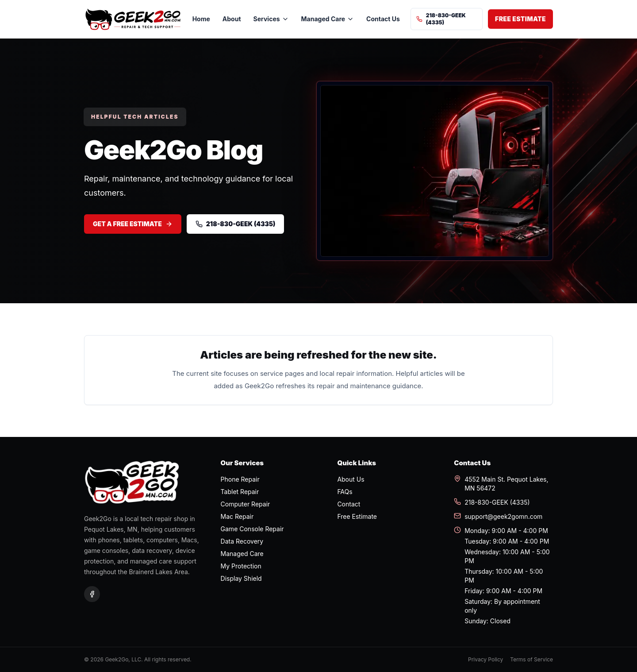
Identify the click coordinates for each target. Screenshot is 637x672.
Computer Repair (246, 504)
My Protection (241, 566)
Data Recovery (242, 541)
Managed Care (242, 554)
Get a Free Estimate (133, 224)
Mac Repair (237, 516)
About (232, 19)
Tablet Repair (240, 492)
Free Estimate (520, 19)
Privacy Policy (485, 659)
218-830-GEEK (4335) (441, 19)
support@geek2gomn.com (498, 516)
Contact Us (383, 19)
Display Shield (241, 578)
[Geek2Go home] (133, 19)
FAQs (345, 492)
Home (201, 19)
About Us (351, 479)
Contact (349, 504)
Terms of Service (531, 659)
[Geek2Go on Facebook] (92, 594)
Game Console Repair (252, 529)
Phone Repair (240, 479)
